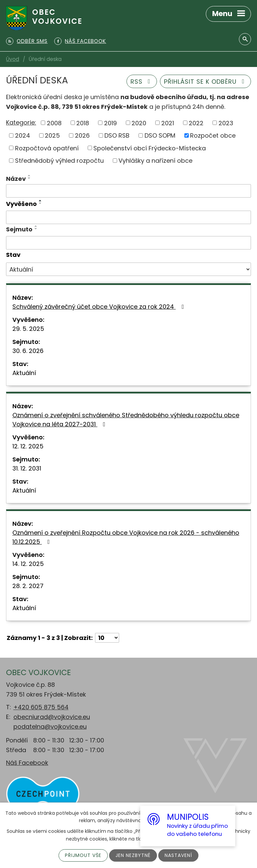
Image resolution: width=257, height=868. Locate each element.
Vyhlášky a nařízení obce (155, 161)
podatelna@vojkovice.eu (50, 727)
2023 (226, 123)
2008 (54, 123)
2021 (168, 123)
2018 (83, 123)
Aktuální (24, 373)
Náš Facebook (27, 763)
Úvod (13, 59)
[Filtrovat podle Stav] (128, 269)
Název (16, 179)
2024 (23, 135)
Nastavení (178, 855)
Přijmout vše (83, 855)
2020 (139, 123)
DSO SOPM (160, 135)
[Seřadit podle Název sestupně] (29, 178)
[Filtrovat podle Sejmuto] (128, 243)
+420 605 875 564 (41, 707)
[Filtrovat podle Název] (128, 191)
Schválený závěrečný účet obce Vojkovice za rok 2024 (99, 307)
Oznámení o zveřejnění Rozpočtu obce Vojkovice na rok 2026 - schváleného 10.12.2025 (126, 537)
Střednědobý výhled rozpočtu (59, 161)
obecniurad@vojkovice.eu (52, 717)
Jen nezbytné (133, 855)
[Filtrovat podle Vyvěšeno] (128, 217)
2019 (110, 123)
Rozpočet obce (213, 135)
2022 (196, 123)
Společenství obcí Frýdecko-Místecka (150, 148)
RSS (142, 82)
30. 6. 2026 (28, 351)
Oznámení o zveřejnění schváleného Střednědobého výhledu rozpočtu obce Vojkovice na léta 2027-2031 (126, 420)
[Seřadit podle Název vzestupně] (29, 175)
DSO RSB (117, 135)
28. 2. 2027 (28, 586)
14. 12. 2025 (28, 564)
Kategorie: (21, 122)
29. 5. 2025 (28, 329)
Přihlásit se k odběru (206, 82)
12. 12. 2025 (28, 446)
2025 (52, 135)
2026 (82, 135)
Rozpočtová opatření (47, 148)
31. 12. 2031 (27, 468)
